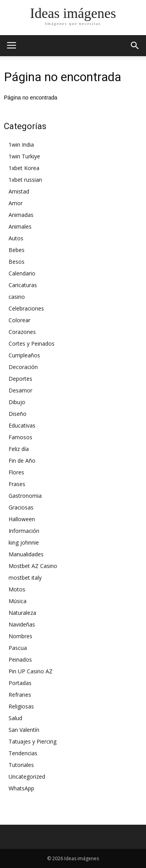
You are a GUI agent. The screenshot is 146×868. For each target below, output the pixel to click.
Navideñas (22, 624)
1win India (21, 145)
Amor (16, 203)
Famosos (20, 437)
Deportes (20, 379)
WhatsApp (21, 788)
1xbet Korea (24, 168)
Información (24, 531)
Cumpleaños (24, 355)
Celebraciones (26, 308)
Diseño (18, 414)
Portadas (20, 683)
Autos (16, 238)
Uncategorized (27, 777)
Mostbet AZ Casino (33, 566)
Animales (20, 226)
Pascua (18, 648)
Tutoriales (21, 765)
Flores (16, 472)
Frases (17, 484)
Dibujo (17, 402)
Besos (17, 262)
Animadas (21, 215)
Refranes (20, 695)
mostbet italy (25, 578)
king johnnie (24, 542)
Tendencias (23, 753)
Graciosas (21, 507)
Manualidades (26, 554)
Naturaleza (22, 613)
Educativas (22, 425)
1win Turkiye (24, 156)
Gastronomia (25, 496)
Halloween (22, 519)
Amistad (19, 191)
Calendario (22, 273)
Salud (15, 718)
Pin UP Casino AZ (31, 671)
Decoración (23, 367)
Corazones (22, 332)
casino (17, 297)
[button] (135, 46)
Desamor (20, 390)
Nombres (20, 636)
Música (18, 601)
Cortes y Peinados (32, 343)
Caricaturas (23, 285)
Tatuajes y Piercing (33, 741)
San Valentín (24, 730)
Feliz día (19, 449)
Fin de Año (22, 461)
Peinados (20, 659)
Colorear (19, 320)
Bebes (17, 250)
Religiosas (21, 706)
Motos (17, 589)
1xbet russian (25, 180)
